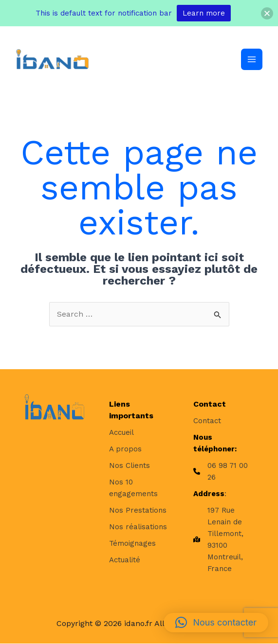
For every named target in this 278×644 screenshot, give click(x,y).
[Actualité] (125, 560)
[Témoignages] (132, 543)
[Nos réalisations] (138, 527)
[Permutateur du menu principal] (252, 59)
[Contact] (207, 421)
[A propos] (125, 449)
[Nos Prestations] (138, 510)
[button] (216, 623)
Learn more (204, 13)
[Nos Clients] (130, 465)
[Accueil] (121, 432)
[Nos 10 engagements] (139, 488)
